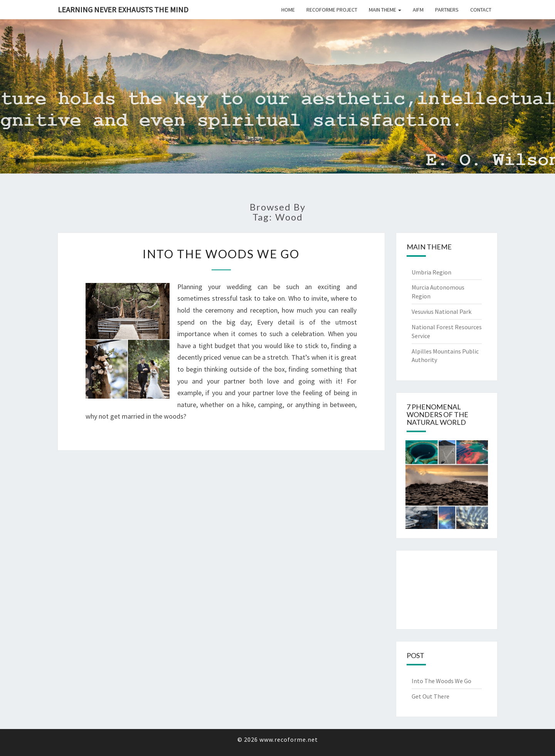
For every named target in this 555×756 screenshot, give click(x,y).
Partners (447, 10)
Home (288, 10)
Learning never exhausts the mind (123, 9)
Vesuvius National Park (441, 311)
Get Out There (431, 696)
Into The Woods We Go (221, 254)
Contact (481, 10)
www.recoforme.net (289, 739)
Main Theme (385, 10)
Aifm (418, 10)
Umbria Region (431, 272)
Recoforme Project (332, 10)
